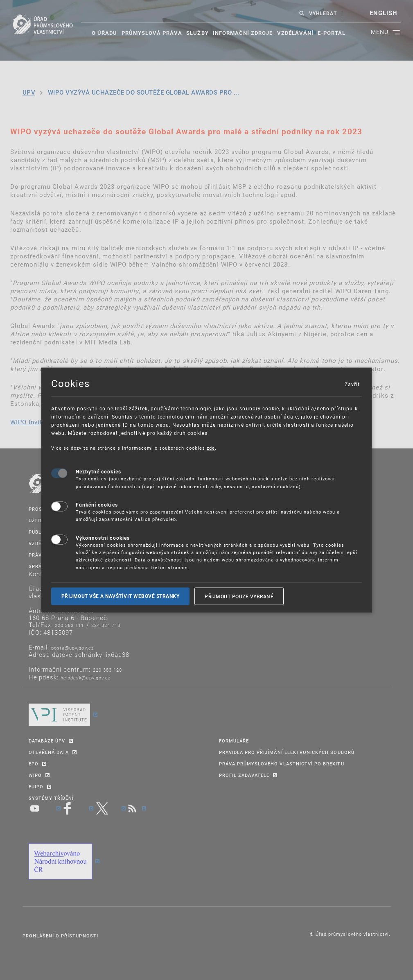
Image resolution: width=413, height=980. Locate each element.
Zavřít (352, 384)
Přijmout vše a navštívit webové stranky (121, 596)
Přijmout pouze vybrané (239, 596)
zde (211, 447)
